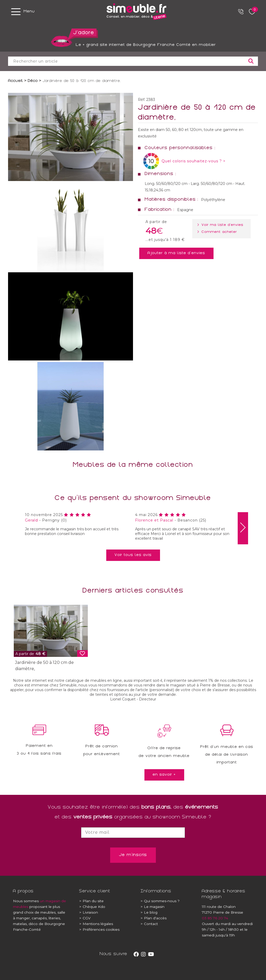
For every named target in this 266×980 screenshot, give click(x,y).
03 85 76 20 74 (215, 918)
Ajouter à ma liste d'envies (176, 253)
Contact (149, 924)
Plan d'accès (154, 918)
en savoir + (164, 775)
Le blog (149, 912)
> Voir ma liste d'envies (221, 225)
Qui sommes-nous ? (160, 901)
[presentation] (243, 528)
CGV (85, 918)
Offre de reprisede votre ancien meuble (164, 752)
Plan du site (91, 901)
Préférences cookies (99, 929)
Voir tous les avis (133, 555)
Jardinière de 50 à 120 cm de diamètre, (44, 666)
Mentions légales (96, 924)
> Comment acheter (218, 232)
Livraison (89, 912)
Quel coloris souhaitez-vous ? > (194, 161)
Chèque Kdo (92, 907)
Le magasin (152, 907)
